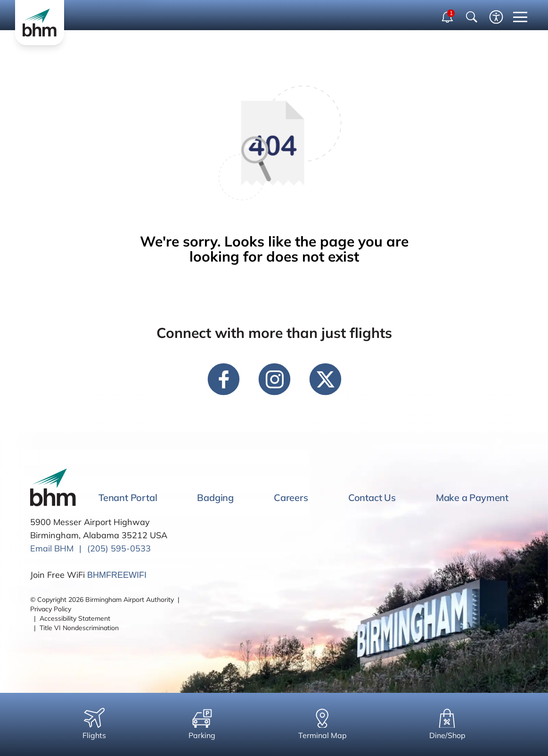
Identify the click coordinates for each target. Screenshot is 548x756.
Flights (94, 724)
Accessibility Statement (75, 618)
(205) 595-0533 (119, 548)
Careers (291, 497)
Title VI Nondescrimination (79, 628)
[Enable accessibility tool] (496, 17)
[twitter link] (325, 379)
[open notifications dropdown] (448, 17)
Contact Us (372, 497)
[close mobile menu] (520, 17)
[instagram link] (274, 379)
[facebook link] (223, 379)
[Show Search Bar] (472, 17)
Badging (215, 497)
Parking (202, 724)
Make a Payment (472, 497)
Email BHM (52, 548)
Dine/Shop (447, 724)
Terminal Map (323, 724)
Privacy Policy (51, 609)
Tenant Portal (128, 497)
